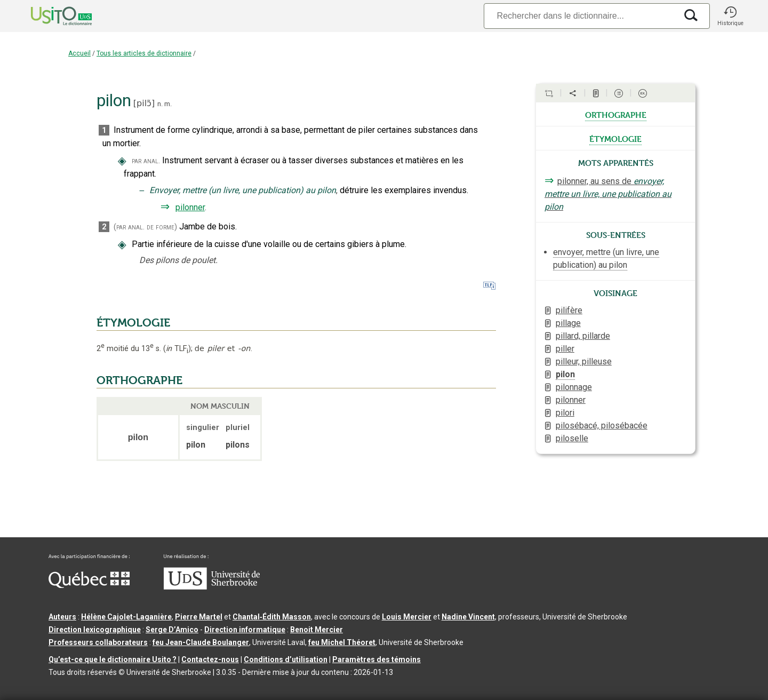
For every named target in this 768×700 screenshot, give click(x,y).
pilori (565, 413)
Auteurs (62, 617)
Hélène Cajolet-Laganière (126, 617)
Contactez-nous (210, 659)
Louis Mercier (407, 617)
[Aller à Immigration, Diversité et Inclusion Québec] (89, 585)
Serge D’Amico (172, 630)
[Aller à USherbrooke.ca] (212, 587)
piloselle (572, 438)
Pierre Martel (199, 617)
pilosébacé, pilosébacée (602, 425)
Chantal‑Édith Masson (272, 617)
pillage (568, 323)
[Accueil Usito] (50, 16)
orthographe (616, 114)
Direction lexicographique (95, 630)
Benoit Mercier (317, 630)
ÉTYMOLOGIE (133, 323)
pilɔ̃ (144, 103)
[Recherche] (580, 16)
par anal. (146, 161)
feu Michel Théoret (342, 642)
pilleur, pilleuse (584, 361)
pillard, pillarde (583, 336)
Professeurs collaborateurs (98, 642)
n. (160, 104)
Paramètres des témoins (377, 659)
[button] (730, 16)
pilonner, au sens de (608, 194)
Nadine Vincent (468, 617)
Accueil (79, 53)
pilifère (569, 310)
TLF (177, 349)
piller (565, 349)
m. (168, 104)
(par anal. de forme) (145, 227)
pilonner (190, 207)
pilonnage (574, 387)
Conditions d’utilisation (286, 659)
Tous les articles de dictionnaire (144, 53)
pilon (565, 374)
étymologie (615, 138)
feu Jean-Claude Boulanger (201, 642)
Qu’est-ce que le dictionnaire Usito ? (113, 659)
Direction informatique (245, 630)
